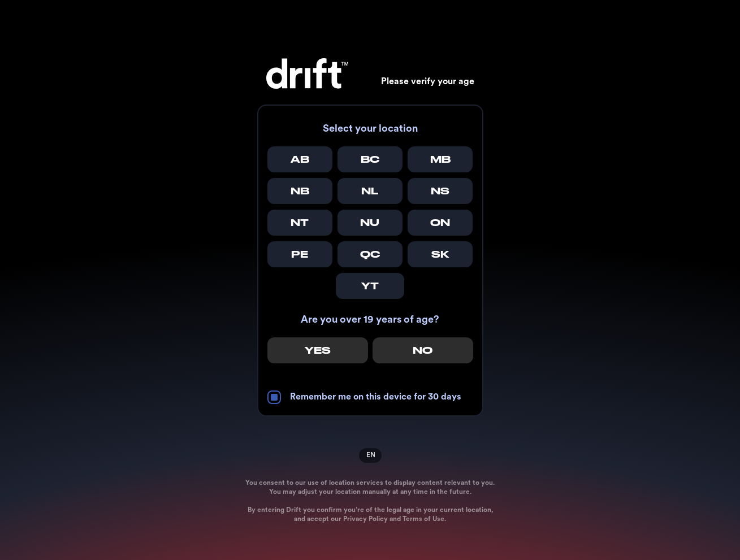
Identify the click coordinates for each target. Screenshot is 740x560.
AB (300, 159)
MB (440, 159)
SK (440, 254)
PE (300, 254)
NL (370, 191)
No (423, 350)
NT (300, 223)
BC (370, 159)
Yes (318, 350)
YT (370, 286)
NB (300, 191)
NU (370, 223)
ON (440, 223)
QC (370, 254)
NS (440, 191)
